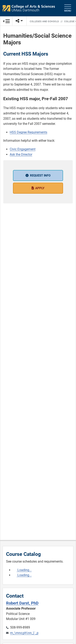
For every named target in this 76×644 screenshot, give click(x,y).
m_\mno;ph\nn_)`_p (24, 633)
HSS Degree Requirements (28, 132)
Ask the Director (21, 154)
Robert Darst (22, 603)
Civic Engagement (23, 149)
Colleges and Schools (44, 21)
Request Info (40, 176)
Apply (40, 188)
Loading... (24, 570)
